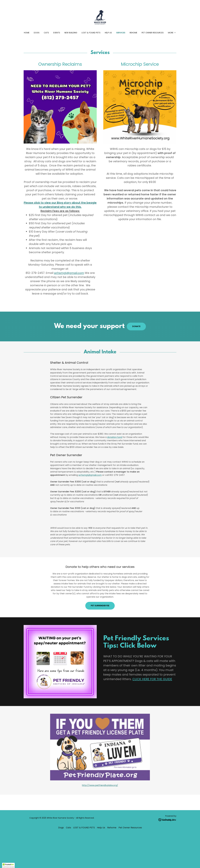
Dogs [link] (37, 33)
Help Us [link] (108, 33)
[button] (172, 33)
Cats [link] (46, 33)
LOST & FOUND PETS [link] (91, 33)
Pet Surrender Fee (100, 606)
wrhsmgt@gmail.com (69, 273)
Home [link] (27, 33)
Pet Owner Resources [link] (153, 33)
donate (136, 326)
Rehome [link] (133, 33)
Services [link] (121, 33)
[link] (100, 18)
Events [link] (57, 33)
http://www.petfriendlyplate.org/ (100, 785)
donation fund (115, 437)
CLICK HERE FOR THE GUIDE (152, 679)
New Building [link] (71, 33)
